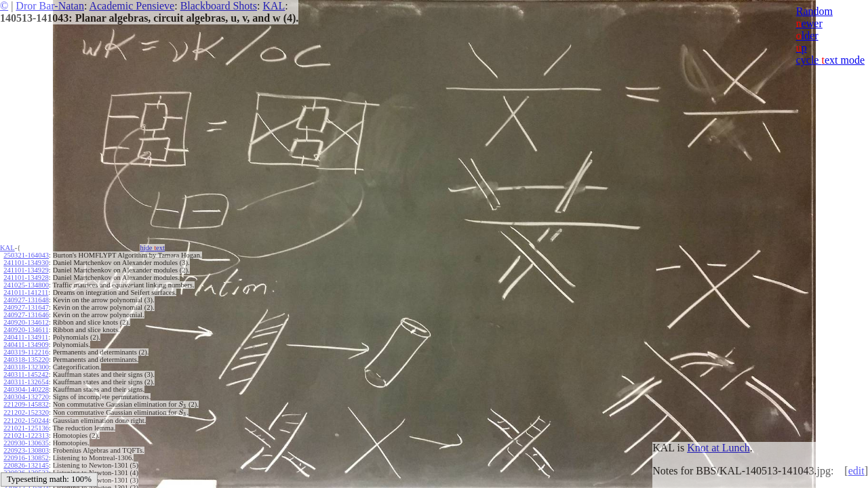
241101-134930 (26, 263)
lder (807, 36)
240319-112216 (26, 352)
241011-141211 (26, 292)
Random (814, 11)
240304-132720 (26, 397)
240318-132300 (26, 367)
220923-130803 (26, 450)
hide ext (152, 248)
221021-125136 (26, 428)
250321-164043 (26, 255)
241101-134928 (26, 278)
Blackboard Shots (219, 6)
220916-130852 (26, 458)
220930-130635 (26, 443)
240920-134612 (26, 322)
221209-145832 (26, 404)
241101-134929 (26, 270)
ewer (809, 23)
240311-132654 (26, 382)
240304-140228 (26, 389)
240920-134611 (26, 330)
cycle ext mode (830, 60)
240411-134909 (26, 345)
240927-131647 (26, 307)
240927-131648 (26, 300)
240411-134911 (26, 337)
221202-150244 (26, 421)
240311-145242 (26, 374)
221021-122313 (26, 435)
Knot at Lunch (718, 448)
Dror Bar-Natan (50, 6)
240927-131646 (26, 315)
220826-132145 (26, 465)
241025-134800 (26, 285)
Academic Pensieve (132, 6)
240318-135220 (26, 360)
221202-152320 (26, 412)
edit (856, 471)
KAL (274, 6)
